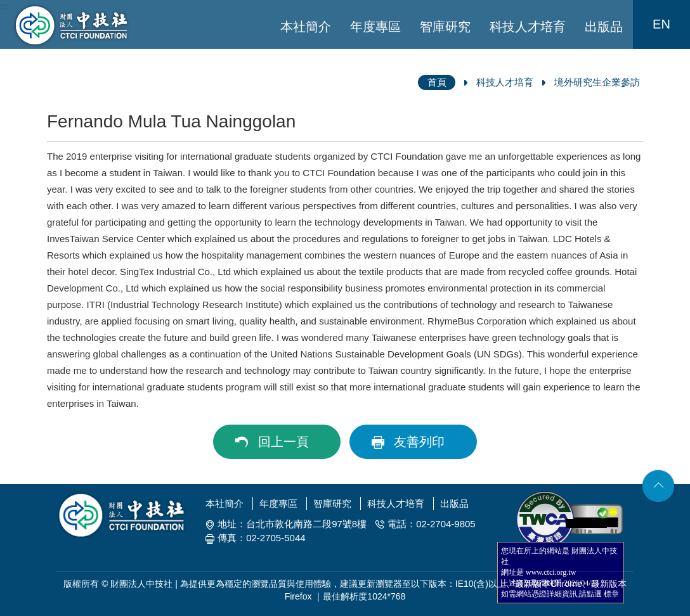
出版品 (604, 27)
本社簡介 (306, 27)
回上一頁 (283, 442)
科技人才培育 (528, 27)
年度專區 (375, 27)
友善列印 (419, 442)
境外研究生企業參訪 (597, 82)
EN (661, 24)
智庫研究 (445, 27)
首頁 (437, 82)
